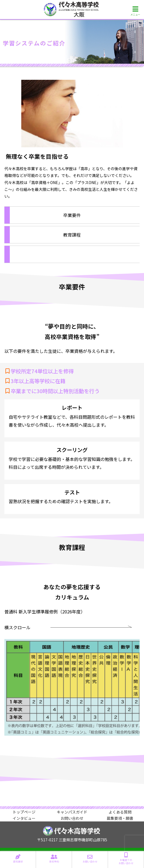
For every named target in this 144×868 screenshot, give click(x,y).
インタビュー (24, 818)
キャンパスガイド (72, 812)
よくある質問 (120, 812)
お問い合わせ (72, 818)
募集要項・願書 (120, 818)
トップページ (24, 812)
